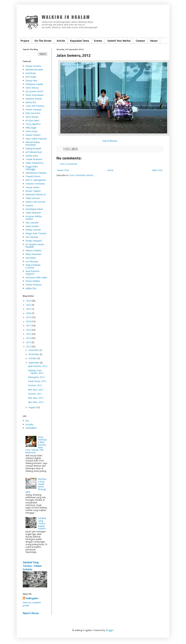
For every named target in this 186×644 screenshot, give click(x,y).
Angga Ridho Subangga (32, 168)
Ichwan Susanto (33, 66)
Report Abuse (31, 613)
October (33, 358)
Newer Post (63, 170)
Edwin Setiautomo (35, 163)
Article (61, 41)
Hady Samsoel (33, 198)
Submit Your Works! (119, 41)
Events (98, 41)
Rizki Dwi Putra (33, 113)
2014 (29, 338)
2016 (29, 330)
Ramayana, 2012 (36, 377)
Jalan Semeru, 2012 (38, 366)
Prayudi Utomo (33, 176)
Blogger (110, 630)
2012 (29, 346)
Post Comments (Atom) (81, 175)
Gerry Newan (32, 117)
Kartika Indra (32, 156)
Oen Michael (32, 237)
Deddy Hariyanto (34, 241)
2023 (29, 301)
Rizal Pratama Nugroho (32, 272)
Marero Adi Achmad (35, 202)
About (154, 41)
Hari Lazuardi (32, 223)
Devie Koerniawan (35, 95)
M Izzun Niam (32, 120)
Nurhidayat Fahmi (34, 209)
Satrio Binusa (110, 141)
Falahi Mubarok (33, 213)
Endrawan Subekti (34, 84)
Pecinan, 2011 (35, 394)
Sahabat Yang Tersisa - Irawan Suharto (42, 523)
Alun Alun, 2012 (36, 390)
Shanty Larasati (33, 230)
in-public (30, 424)
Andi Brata (31, 73)
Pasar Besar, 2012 (37, 381)
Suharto (29, 205)
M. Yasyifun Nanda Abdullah (35, 246)
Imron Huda (31, 131)
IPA (27, 421)
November (34, 354)
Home (110, 170)
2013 (29, 342)
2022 (29, 305)
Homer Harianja (33, 109)
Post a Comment (69, 164)
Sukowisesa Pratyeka (36, 173)
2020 (29, 313)
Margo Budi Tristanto (36, 233)
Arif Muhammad (34, 152)
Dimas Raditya (33, 281)
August (32, 407)
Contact (140, 41)
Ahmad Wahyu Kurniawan (33, 143)
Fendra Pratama (34, 285)
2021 (29, 309)
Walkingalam (32, 598)
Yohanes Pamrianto (35, 184)
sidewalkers (31, 428)
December (34, 350)
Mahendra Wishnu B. (36, 194)
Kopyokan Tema (79, 41)
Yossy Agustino (33, 124)
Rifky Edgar (31, 128)
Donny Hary (31, 80)
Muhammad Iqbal (34, 69)
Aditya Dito (31, 288)
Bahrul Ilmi (31, 102)
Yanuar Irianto (32, 187)
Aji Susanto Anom (34, 91)
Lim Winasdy (32, 261)
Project (25, 41)
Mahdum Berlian (34, 99)
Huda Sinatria (32, 226)
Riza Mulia (31, 258)
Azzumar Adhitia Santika (34, 218)
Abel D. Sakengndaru (36, 180)
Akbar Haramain (33, 254)
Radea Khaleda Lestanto (33, 266)
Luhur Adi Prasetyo (35, 106)
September (34, 363)
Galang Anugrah (33, 148)
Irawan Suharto (33, 135)
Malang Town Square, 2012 (36, 372)
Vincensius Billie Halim (36, 277)
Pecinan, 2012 (35, 385)
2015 (29, 334)
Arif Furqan (31, 77)
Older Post (157, 170)
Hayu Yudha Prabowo (36, 139)
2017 (29, 326)
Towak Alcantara (34, 159)
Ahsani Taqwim (33, 191)
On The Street (43, 41)
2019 (29, 317)
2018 (29, 321)
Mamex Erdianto (34, 250)
